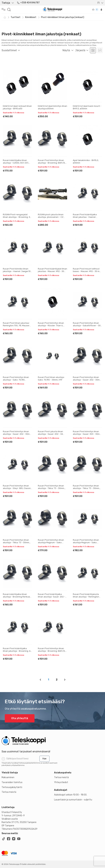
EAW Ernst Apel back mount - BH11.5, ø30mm (87, 107)
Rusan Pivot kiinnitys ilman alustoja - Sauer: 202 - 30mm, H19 (17, 434)
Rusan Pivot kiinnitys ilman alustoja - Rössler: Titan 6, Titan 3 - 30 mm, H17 (51, 325)
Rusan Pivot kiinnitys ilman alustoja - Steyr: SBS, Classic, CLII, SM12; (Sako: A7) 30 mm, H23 (17, 489)
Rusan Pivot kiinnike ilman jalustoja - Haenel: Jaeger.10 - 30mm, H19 (17, 271)
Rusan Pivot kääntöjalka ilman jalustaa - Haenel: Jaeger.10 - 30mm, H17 (85, 217)
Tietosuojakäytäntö (12, 787)
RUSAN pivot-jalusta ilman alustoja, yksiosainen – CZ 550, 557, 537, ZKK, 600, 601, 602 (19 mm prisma (51, 218)
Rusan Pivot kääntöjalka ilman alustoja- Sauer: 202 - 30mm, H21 (51, 597)
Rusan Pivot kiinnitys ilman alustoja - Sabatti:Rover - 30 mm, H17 (87, 325)
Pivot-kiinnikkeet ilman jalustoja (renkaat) (63, 17)
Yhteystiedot (61, 782)
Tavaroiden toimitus (12, 782)
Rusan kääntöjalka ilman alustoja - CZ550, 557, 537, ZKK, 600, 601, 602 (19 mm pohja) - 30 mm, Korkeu (16, 164)
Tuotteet (16, 17)
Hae (44, 759)
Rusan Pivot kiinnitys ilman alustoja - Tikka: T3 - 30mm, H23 (16, 542)
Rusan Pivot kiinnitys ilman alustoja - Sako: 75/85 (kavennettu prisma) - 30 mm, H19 (17, 381)
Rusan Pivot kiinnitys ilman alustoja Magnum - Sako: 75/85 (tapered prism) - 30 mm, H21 (86, 544)
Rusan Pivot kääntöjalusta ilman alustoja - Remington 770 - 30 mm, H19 (86, 597)
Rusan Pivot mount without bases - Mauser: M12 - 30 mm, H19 (87, 271)
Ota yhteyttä (20, 718)
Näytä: (66, 50)
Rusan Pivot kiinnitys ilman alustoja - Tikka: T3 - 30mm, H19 (51, 488)
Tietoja (6, 3)
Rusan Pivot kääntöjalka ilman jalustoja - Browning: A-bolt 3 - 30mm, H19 (17, 651)
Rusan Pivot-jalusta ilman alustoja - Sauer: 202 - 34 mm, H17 (50, 434)
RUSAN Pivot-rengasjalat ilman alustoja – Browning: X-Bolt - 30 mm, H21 (17, 217)
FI (99, 3)
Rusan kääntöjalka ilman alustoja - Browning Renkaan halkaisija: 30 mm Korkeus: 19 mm (17, 598)
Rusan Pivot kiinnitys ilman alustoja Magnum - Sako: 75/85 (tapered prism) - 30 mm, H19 (51, 544)
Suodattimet (9, 50)
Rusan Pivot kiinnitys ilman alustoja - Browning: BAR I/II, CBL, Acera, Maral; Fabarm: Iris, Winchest (52, 164)
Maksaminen (8, 777)
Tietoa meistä (9, 792)
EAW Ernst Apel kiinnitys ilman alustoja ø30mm (52, 107)
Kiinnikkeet (31, 17)
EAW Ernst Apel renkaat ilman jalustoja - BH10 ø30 (17, 107)
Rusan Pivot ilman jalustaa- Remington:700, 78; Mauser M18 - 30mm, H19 (16, 325)
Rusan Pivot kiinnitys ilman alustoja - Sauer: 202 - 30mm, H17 (87, 380)
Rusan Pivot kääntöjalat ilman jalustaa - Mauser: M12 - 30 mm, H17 (52, 271)
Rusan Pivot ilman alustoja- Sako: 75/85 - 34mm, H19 (51, 378)
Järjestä (80, 50)
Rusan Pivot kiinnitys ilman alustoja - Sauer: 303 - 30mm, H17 (87, 434)
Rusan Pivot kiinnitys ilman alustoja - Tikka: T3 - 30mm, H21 (86, 488)
